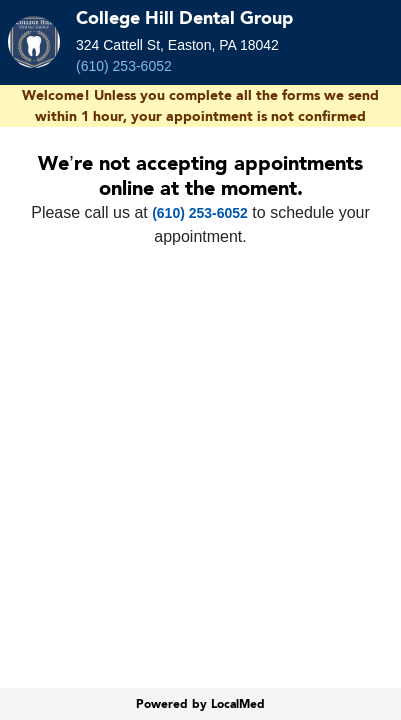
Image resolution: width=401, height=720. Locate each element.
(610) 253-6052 (124, 66)
